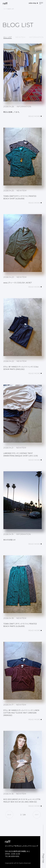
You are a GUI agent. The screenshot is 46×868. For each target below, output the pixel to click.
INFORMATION (36, 37)
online (32, 3)
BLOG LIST (11, 9)
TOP (5, 9)
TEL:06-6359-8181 (12, 856)
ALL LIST (8, 37)
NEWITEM (20, 37)
